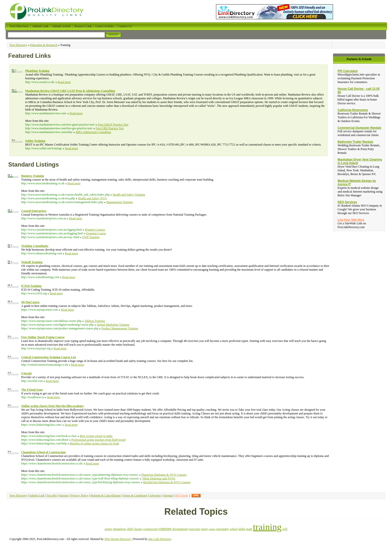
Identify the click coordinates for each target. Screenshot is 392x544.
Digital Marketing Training (113, 325)
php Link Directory (160, 539)
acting (108, 529)
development (180, 529)
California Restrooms (353, 110)
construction (150, 529)
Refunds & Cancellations (106, 495)
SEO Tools (181, 495)
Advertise (155, 495)
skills (242, 529)
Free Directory (18, 45)
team (249, 529)
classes (138, 529)
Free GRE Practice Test (110, 128)
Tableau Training (95, 321)
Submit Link (37, 495)
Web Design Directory (118, 539)
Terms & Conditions (135, 495)
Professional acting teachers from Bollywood (98, 440)
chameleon (119, 529)
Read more (64, 82)
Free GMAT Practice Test (113, 125)
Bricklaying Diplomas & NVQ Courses (167, 482)
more (204, 529)
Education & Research (44, 45)
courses (165, 528)
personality (223, 529)
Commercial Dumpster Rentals (359, 128)
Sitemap (168, 495)
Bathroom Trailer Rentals (355, 142)
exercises (194, 529)
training (267, 527)
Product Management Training (120, 328)
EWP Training (91, 237)
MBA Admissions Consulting (93, 132)
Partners (64, 495)
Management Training (119, 202)
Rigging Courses (95, 230)
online (212, 529)
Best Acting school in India (96, 436)
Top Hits (52, 495)
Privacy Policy (80, 495)
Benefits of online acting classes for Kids (94, 443)
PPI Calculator (348, 71)
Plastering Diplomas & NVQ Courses (164, 475)
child (130, 529)
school (234, 529)
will (285, 529)
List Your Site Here (351, 220)
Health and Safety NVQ (92, 198)
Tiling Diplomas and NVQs (159, 478)
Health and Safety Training (129, 195)
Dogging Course (96, 233)
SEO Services (347, 202)
